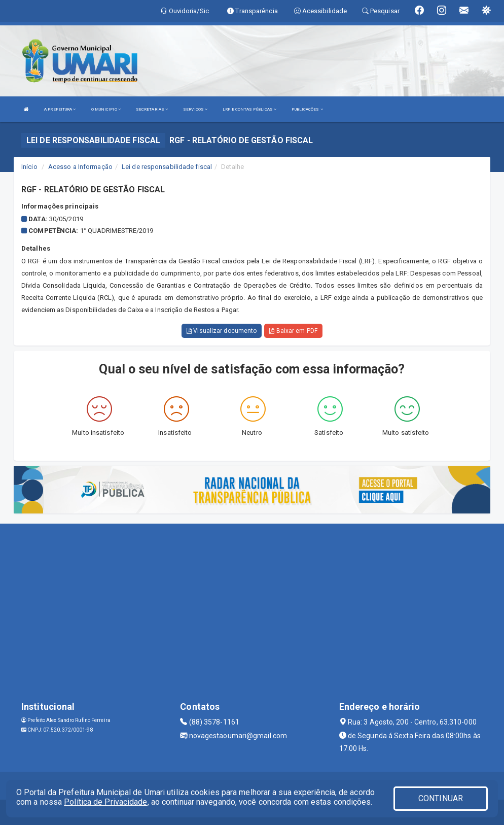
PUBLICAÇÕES (307, 109)
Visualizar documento (222, 331)
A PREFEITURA (60, 109)
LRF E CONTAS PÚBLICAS (249, 109)
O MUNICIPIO (106, 109)
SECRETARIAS (152, 109)
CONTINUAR (441, 798)
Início (29, 167)
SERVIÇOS (195, 109)
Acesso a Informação (80, 167)
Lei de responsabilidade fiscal (167, 167)
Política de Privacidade (105, 802)
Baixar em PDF (293, 331)
